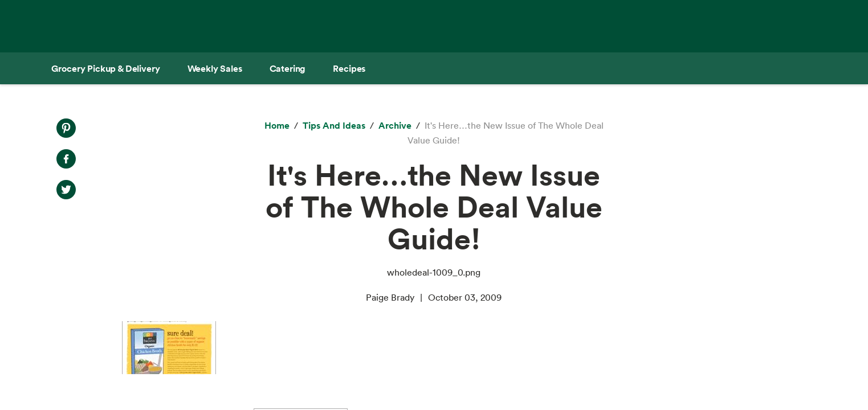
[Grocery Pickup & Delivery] (106, 68)
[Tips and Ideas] (334, 126)
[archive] (395, 126)
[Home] (277, 126)
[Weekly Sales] (215, 68)
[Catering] (288, 68)
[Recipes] (349, 68)
